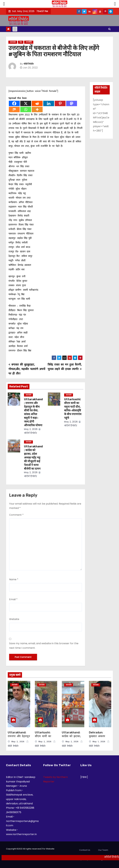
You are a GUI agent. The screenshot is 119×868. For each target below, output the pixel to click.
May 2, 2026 (31, 429)
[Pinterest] (60, 103)
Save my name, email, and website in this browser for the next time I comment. (44, 646)
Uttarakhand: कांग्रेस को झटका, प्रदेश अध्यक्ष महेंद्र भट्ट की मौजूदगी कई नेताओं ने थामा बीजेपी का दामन (33, 458)
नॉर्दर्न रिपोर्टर (29, 64)
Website (14, 619)
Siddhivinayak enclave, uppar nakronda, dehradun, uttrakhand (20, 799)
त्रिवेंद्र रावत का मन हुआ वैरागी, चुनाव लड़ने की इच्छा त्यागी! (65, 367)
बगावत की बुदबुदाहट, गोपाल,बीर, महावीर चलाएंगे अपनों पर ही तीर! (27, 369)
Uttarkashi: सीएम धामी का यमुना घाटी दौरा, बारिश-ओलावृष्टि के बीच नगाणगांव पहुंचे (73, 409)
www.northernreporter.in (21, 834)
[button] (109, 29)
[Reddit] (37, 103)
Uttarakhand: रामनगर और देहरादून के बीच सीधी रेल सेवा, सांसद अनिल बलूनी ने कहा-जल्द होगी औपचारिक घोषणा (33, 412)
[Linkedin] (49, 103)
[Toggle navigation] (15, 29)
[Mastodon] (72, 103)
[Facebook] (14, 103)
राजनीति (29, 42)
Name (14, 579)
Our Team (103, 850)
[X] (26, 103)
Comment (16, 515)
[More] (37, 109)
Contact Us (85, 850)
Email (13, 599)
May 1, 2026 (99, 742)
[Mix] (14, 109)
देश (21, 42)
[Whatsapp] (26, 109)
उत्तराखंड (13, 42)
